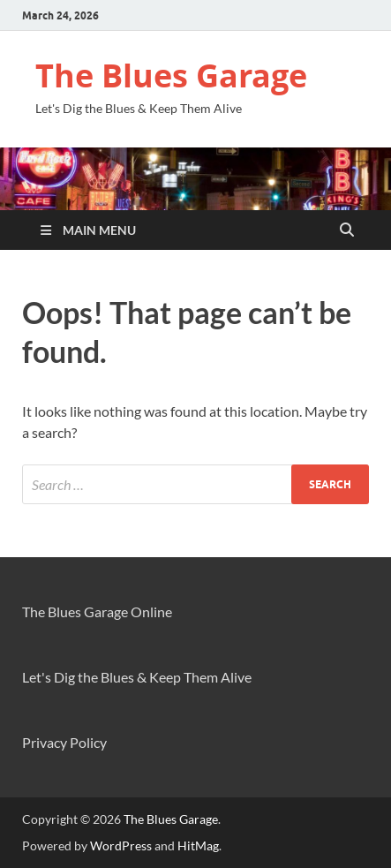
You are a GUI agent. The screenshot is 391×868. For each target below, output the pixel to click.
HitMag (198, 845)
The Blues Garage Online (97, 611)
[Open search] (347, 230)
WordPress (121, 845)
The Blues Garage (171, 75)
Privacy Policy (64, 742)
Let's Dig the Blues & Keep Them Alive (137, 677)
